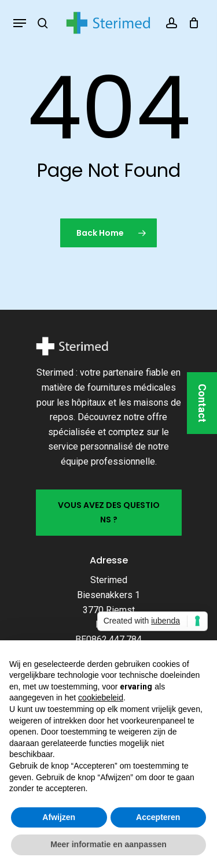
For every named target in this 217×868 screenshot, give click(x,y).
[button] (20, 23)
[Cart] (191, 23)
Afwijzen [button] (59, 817)
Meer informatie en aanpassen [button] (108, 844)
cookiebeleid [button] (101, 698)
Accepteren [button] (158, 817)
